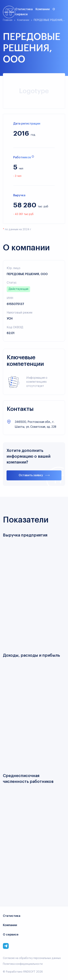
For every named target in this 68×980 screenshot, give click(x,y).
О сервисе (11, 935)
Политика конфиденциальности (23, 964)
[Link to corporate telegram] (6, 946)
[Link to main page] (9, 12)
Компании (43, 9)
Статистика (24, 9)
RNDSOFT (29, 972)
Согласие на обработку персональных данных (32, 958)
